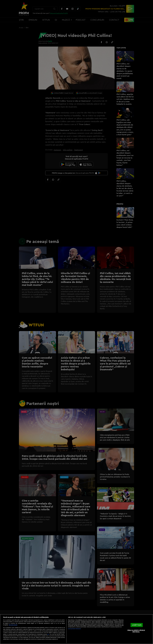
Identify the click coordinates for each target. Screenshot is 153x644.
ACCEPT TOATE (137, 625)
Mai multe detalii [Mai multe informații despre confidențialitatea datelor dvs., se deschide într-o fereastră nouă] (13, 625)
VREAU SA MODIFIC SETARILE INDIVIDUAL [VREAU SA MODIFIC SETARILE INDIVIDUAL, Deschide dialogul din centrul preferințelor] (136, 631)
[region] (76, 629)
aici (48, 634)
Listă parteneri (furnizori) (74, 629)
